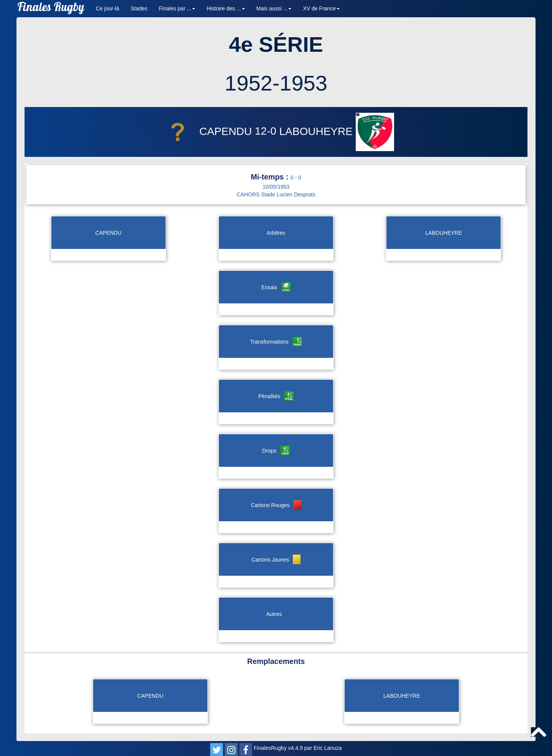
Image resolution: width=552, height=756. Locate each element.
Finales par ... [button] (177, 8)
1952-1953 (276, 83)
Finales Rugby (51, 9)
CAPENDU (206, 131)
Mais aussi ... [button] (274, 8)
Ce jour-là (108, 8)
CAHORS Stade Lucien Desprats (276, 194)
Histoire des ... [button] (226, 8)
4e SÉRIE (276, 44)
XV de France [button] (321, 8)
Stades (139, 8)
